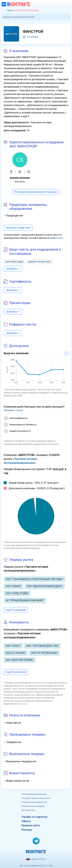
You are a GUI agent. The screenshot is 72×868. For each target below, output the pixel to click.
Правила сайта (31, 825)
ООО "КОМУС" (14, 586)
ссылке (59, 238)
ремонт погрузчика (40, 262)
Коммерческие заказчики (34, 794)
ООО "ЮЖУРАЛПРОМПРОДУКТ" (45, 586)
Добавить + (13, 269)
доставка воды (14, 262)
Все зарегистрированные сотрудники (36, 192)
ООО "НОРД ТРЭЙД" (17, 593)
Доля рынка (19, 346)
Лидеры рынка (21, 560)
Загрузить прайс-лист (18, 228)
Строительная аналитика (34, 802)
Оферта (26, 821)
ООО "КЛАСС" (13, 646)
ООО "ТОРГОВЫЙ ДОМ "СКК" (42, 646)
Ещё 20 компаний (16, 610)
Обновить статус (13, 410)
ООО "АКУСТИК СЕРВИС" (20, 660)
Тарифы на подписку (34, 817)
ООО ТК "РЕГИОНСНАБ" (44, 653)
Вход (10, 10)
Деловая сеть (28, 810)
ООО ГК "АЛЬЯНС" (16, 653)
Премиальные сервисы (33, 806)
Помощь (27, 830)
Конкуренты (19, 622)
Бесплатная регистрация (26, 10)
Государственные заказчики (36, 798)
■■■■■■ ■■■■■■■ (20, 178)
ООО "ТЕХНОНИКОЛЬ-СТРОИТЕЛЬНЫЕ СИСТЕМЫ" (34, 579)
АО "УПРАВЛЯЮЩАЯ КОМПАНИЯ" (25, 600)
